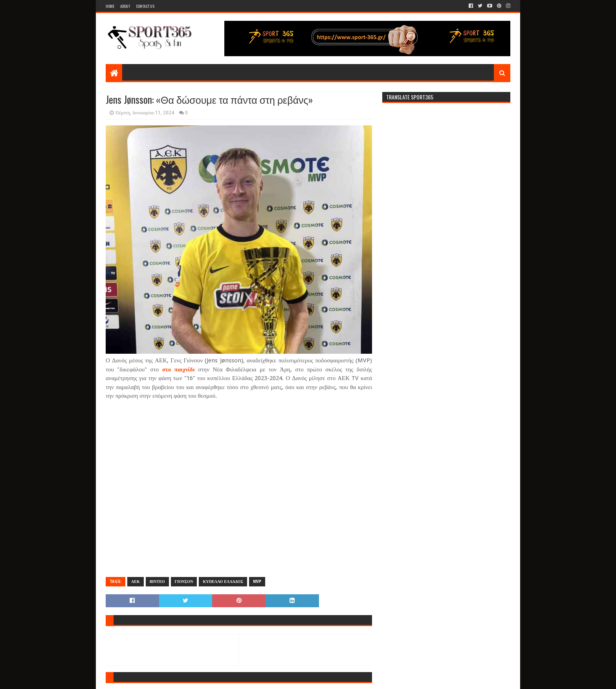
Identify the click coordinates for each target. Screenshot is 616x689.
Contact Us (145, 6)
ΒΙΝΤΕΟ (157, 582)
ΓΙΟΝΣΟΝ (184, 582)
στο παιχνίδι (180, 369)
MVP (257, 582)
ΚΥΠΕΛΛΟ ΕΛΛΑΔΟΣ (223, 582)
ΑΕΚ (136, 582)
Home (110, 6)
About (125, 6)
